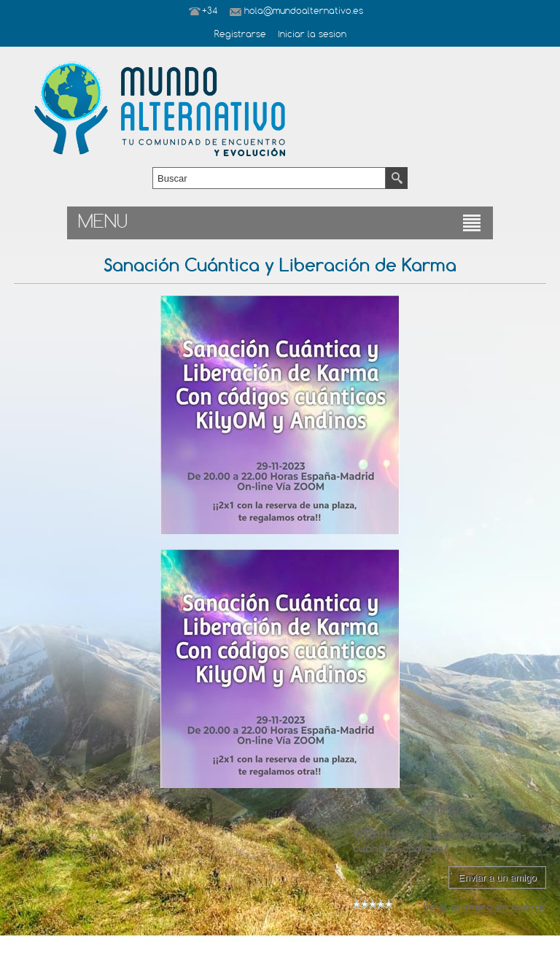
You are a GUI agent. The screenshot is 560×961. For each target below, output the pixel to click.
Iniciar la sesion (312, 35)
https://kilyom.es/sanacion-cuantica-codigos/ (439, 841)
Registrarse (240, 35)
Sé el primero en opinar (485, 907)
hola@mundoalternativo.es (304, 12)
